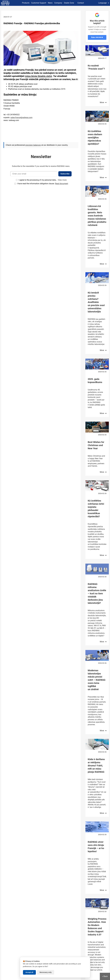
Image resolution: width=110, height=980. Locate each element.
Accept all (29, 972)
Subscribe (65, 174)
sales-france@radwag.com (21, 117)
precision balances (33, 145)
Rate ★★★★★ (97, 37)
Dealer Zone (69, 3)
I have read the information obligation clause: (43, 184)
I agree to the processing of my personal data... (38, 180)
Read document (62, 184)
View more (62, 180)
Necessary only (46, 972)
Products (26, 3)
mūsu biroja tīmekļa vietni (38, 76)
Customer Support (39, 3)
